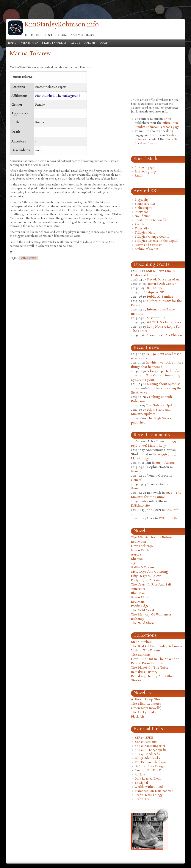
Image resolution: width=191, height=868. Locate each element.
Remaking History (144, 672)
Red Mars (138, 602)
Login (104, 43)
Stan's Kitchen (141, 642)
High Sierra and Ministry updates (151, 412)
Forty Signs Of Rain (145, 580)
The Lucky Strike (144, 712)
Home (12, 43)
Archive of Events (146, 249)
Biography (142, 200)
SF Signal (141, 783)
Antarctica (138, 589)
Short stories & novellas (151, 220)
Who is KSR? (29, 43)
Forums (90, 43)
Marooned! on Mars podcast (154, 791)
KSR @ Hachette (146, 742)
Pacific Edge (140, 606)
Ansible (140, 775)
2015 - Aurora (165, 463)
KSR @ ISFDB (144, 738)
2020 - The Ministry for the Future (156, 495)
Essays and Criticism (149, 245)
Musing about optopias (164, 384)
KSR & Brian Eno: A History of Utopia (153, 273)
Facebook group (145, 172)
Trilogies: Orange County (152, 237)
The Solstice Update (161, 406)
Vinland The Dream (145, 651)
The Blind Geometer (146, 704)
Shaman (137, 559)
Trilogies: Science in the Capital (156, 241)
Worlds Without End (149, 787)
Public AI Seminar (160, 297)
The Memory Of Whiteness (151, 615)
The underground (68, 96)
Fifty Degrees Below (146, 576)
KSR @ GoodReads (147, 754)
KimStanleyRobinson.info (62, 25)
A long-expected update (164, 371)
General (137, 471)
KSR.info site (140, 506)
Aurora (136, 555)
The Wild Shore (143, 623)
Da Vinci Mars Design (150, 767)
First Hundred (45, 96)
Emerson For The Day (149, 771)
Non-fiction (143, 216)
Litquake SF (155, 292)
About (76, 43)
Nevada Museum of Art (164, 280)
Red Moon (138, 542)
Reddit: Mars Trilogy (149, 795)
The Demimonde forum (151, 762)
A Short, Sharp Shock (147, 700)
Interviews (142, 212)
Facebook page (144, 168)
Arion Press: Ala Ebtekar (164, 335)
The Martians (141, 655)
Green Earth (140, 550)
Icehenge (138, 619)
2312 (134, 563)
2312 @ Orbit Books (147, 758)
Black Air (138, 717)
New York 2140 (142, 546)
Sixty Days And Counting (149, 572)
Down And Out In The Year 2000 (155, 659)
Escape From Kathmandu (149, 663)
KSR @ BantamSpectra (150, 746)
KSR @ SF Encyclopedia (151, 750)
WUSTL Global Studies (164, 322)
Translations (143, 229)
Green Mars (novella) (146, 708)
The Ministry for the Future (151, 538)
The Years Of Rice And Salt (151, 585)
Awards (140, 225)
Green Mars (140, 598)
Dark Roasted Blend (148, 779)
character (29, 258)
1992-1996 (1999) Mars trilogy (155, 444)
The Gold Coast (143, 610)
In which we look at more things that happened (157, 365)
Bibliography (143, 208)
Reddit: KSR (143, 799)
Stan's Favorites (55, 43)
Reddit (139, 176)
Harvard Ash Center (161, 284)
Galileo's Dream (142, 568)
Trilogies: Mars (145, 233)
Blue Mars (138, 593)
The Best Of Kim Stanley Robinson (156, 646)
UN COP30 (154, 288)
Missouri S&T (157, 318)
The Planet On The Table (150, 668)
